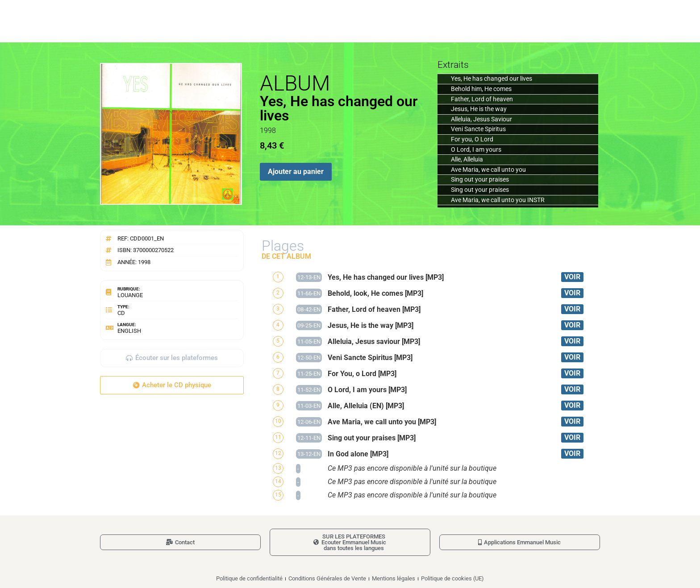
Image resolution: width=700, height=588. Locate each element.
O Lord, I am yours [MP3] (367, 390)
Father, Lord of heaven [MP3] (374, 309)
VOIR (572, 277)
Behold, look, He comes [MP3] (375, 293)
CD (121, 313)
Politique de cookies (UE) (452, 578)
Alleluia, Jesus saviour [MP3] (374, 342)
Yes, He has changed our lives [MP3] (386, 277)
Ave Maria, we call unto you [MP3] (382, 422)
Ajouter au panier (296, 172)
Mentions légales (394, 578)
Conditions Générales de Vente (327, 578)
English (129, 331)
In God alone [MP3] (358, 454)
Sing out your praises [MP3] (372, 438)
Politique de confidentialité (249, 578)
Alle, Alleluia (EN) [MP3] (366, 406)
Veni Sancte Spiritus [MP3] (370, 358)
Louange (130, 295)
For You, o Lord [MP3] (362, 374)
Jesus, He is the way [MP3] (371, 325)
